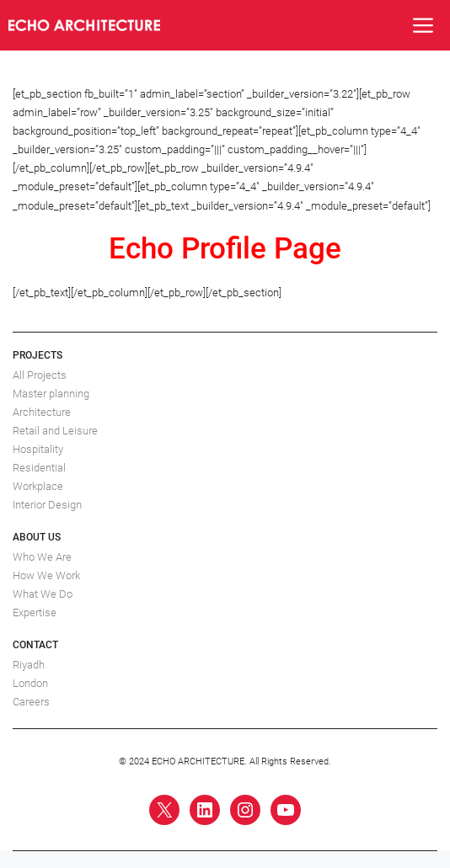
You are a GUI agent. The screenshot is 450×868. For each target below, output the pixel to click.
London (30, 683)
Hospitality (38, 449)
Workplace (38, 486)
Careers (31, 702)
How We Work (46, 575)
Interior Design (47, 505)
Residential (39, 468)
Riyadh (29, 665)
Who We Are (42, 557)
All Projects (40, 375)
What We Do (43, 594)
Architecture (42, 412)
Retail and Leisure (55, 431)
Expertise (35, 612)
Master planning (51, 394)
